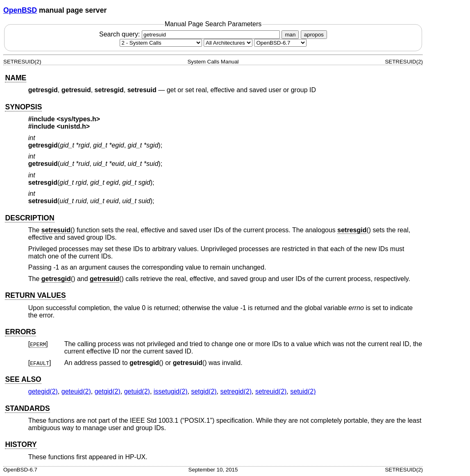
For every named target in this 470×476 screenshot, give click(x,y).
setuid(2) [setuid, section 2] (303, 391)
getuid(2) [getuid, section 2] (137, 391)
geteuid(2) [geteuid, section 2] (76, 391)
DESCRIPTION (30, 218)
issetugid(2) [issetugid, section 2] (171, 391)
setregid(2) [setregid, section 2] (236, 391)
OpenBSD (20, 10)
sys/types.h (78, 119)
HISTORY (21, 444)
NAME (16, 78)
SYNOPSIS (23, 107)
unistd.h (73, 126)
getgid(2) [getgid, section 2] (108, 391)
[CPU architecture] (228, 43)
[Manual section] (161, 43)
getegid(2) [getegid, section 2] (43, 391)
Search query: (191, 34)
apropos (314, 35)
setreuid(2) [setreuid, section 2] (271, 391)
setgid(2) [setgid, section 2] (204, 391)
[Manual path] (280, 43)
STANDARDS (27, 408)
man (290, 35)
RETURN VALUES (35, 295)
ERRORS (20, 332)
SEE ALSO (23, 379)
